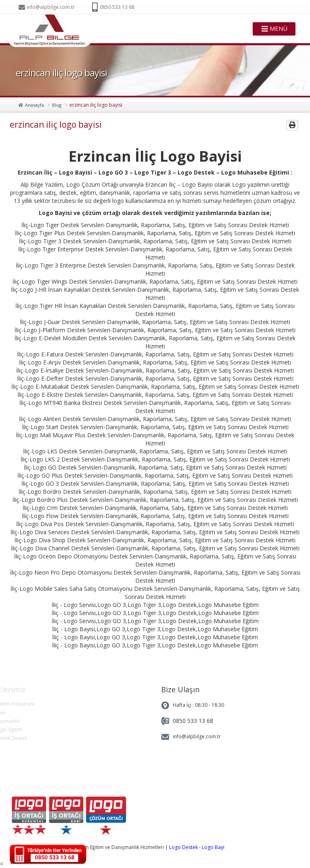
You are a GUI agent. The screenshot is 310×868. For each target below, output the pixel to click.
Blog (57, 105)
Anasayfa (35, 105)
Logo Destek (183, 847)
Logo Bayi (213, 847)
